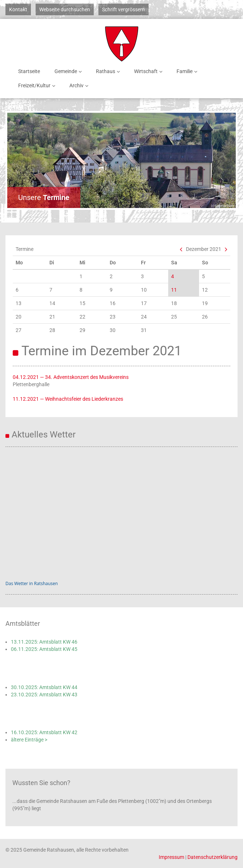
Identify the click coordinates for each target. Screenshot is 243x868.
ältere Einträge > (29, 740)
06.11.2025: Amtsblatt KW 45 (44, 649)
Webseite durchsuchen (65, 9)
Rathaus (109, 71)
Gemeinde (69, 71)
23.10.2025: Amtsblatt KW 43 (44, 695)
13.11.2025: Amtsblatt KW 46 (44, 642)
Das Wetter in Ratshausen (32, 583)
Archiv (80, 86)
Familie (188, 71)
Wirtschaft (149, 71)
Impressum (171, 857)
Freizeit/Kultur (38, 86)
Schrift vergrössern (123, 9)
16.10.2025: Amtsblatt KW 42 (44, 732)
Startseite (29, 71)
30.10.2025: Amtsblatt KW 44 (44, 687)
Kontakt (18, 9)
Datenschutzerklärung (212, 857)
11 (174, 290)
